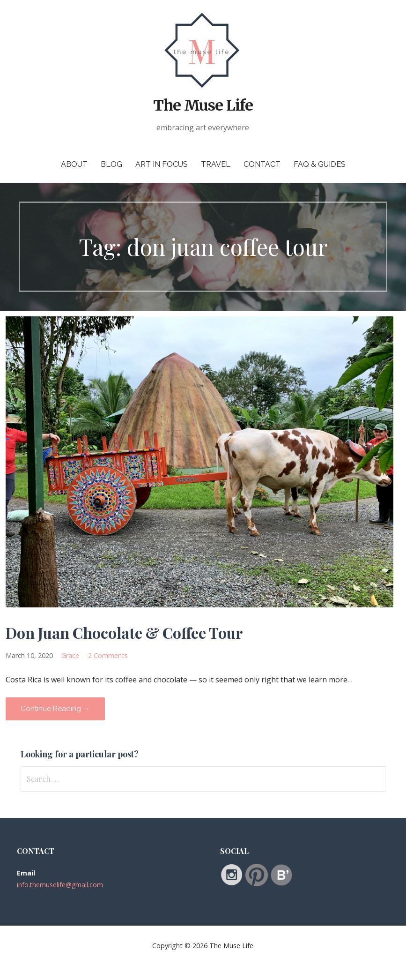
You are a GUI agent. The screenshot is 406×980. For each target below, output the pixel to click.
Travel (216, 164)
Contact (262, 164)
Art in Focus (162, 164)
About (74, 164)
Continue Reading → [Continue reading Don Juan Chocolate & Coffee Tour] (55, 709)
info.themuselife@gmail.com (60, 885)
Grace (70, 655)
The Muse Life (203, 105)
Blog (111, 164)
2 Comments (108, 655)
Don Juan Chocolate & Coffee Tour (124, 632)
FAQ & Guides (320, 164)
